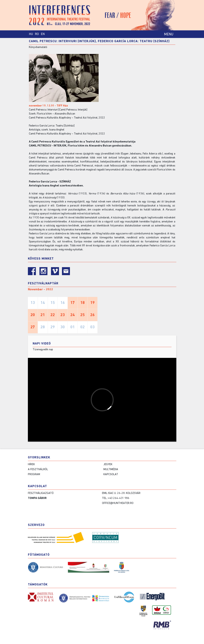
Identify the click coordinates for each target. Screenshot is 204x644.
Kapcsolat (111, 474)
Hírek (31, 464)
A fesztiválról (38, 469)
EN (43, 34)
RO (37, 34)
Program (34, 474)
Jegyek (108, 464)
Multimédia (111, 469)
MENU (169, 34)
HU (31, 34)
